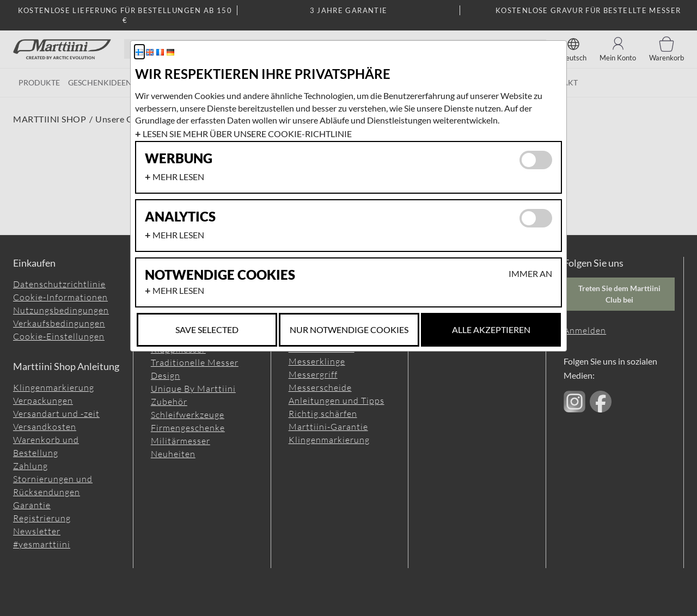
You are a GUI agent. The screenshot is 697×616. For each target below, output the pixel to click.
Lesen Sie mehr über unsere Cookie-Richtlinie (247, 134)
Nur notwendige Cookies (349, 329)
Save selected (207, 329)
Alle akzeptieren (491, 329)
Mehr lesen (178, 177)
